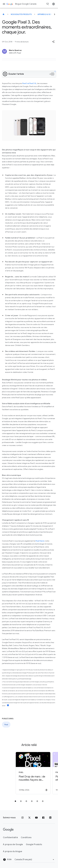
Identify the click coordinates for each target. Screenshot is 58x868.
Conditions (26, 838)
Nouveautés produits (21, 14)
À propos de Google (13, 844)
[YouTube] (36, 818)
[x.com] (29, 818)
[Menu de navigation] (4, 4)
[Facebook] (43, 818)
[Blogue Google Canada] (3, 14)
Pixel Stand (40, 541)
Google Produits (34, 844)
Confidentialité (10, 838)
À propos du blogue (13, 851)
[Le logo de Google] (8, 830)
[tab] (15, 801)
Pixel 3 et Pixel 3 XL (29, 83)
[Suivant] (55, 14)
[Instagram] (22, 818)
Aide (7, 860)
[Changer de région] (35, 860)
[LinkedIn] (50, 818)
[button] (53, 42)
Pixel (6, 725)
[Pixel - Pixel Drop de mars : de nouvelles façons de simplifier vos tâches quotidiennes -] (30, 773)
